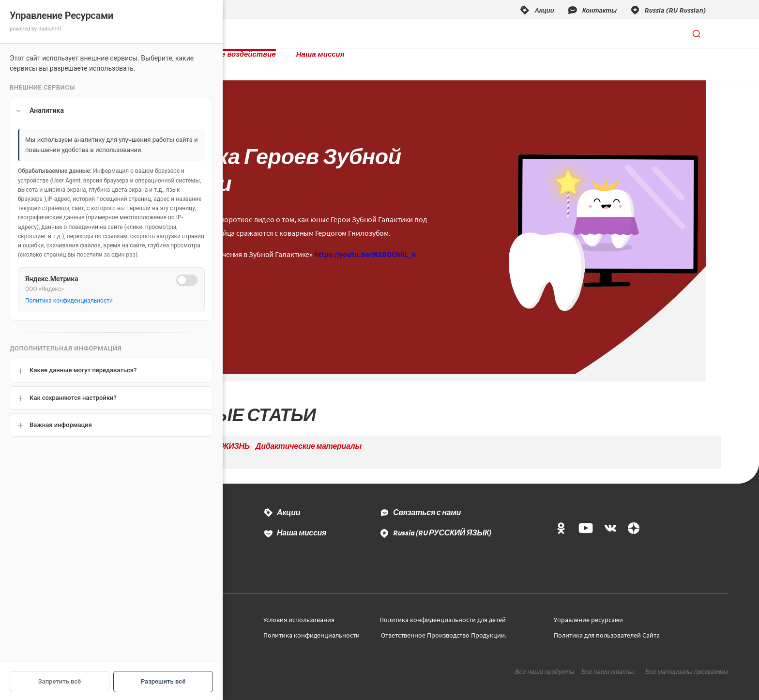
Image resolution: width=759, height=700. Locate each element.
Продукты (235, 34)
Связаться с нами (427, 502)
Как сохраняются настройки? (73, 398)
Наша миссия (415, 34)
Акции (288, 502)
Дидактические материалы (309, 436)
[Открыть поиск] (697, 34)
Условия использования (299, 610)
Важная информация (61, 425)
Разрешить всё (163, 681)
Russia (442, 523)
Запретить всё (60, 681)
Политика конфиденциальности (311, 625)
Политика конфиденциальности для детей (443, 610)
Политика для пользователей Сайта (607, 625)
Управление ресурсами (588, 610)
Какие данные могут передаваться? (83, 370)
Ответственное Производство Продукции (443, 625)
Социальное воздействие (323, 34)
